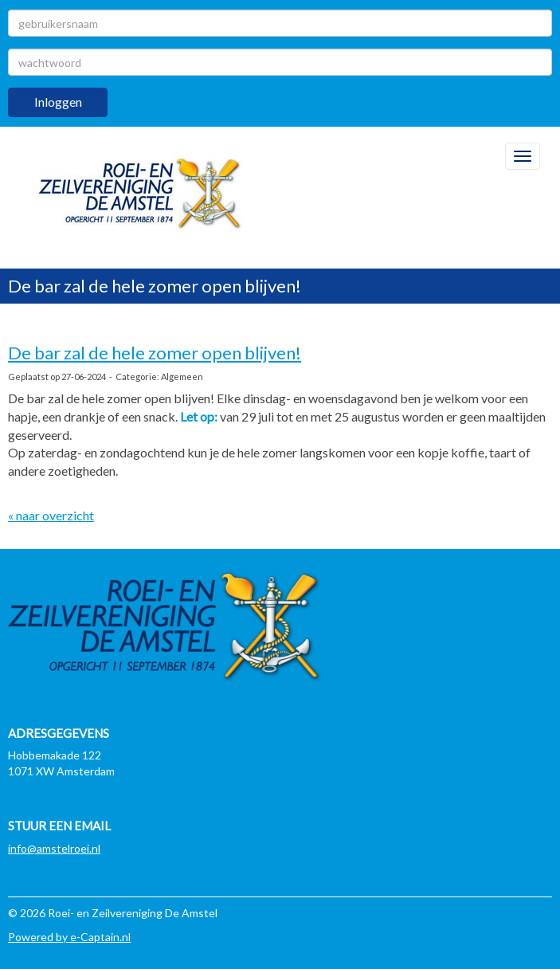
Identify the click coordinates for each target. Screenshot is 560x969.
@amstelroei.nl (54, 848)
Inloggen (58, 102)
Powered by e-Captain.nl (69, 937)
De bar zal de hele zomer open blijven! (155, 353)
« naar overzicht (51, 515)
